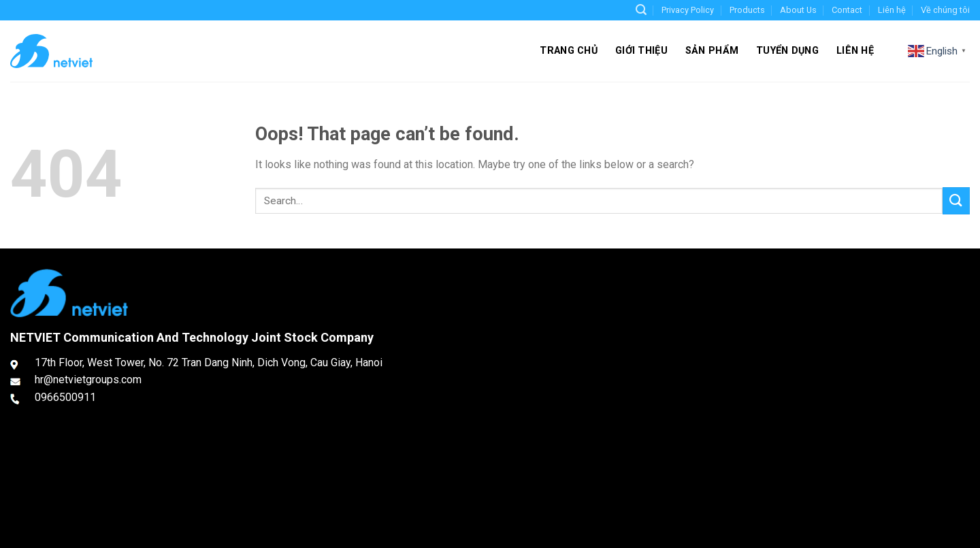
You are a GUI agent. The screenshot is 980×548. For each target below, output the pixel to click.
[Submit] (956, 200)
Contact (847, 10)
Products (747, 10)
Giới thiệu (641, 51)
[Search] (641, 10)
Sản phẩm (712, 51)
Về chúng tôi (945, 10)
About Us (798, 10)
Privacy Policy (688, 10)
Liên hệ (892, 10)
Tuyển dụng (787, 51)
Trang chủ (569, 51)
